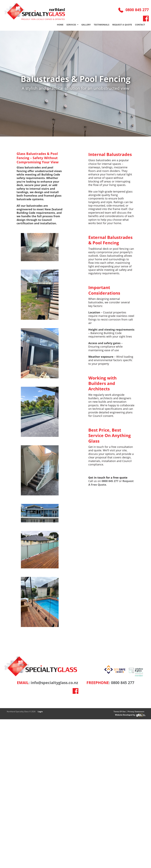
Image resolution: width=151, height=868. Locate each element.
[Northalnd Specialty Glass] (35, 11)
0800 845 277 (133, 10)
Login (40, 712)
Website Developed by (131, 715)
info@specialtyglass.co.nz (54, 683)
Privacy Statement (136, 712)
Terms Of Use (120, 712)
